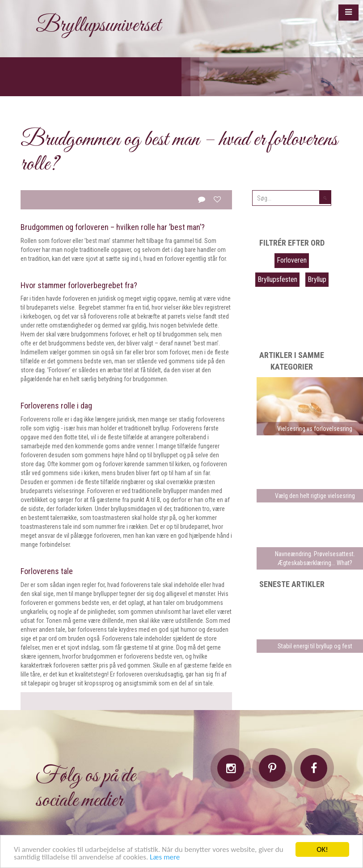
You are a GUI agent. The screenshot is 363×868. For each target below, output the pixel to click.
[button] (348, 13)
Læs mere (165, 857)
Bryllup (317, 279)
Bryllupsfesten (277, 279)
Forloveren (292, 260)
